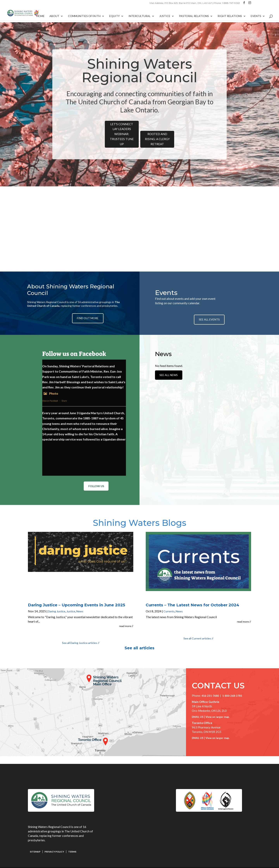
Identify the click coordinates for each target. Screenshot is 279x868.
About (54, 18)
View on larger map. (218, 709)
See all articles (139, 640)
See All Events (209, 310)
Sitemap (35, 844)
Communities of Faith (84, 18)
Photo (50, 387)
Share (64, 394)
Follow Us (95, 480)
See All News (170, 374)
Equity (115, 18)
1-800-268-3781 (232, 688)
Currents (169, 603)
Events (256, 18)
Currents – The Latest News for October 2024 (192, 597)
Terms (72, 844)
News (80, 603)
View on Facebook (50, 394)
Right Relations (230, 18)
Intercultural (139, 18)
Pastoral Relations (194, 18)
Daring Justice (57, 603)
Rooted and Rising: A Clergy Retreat (167, 133)
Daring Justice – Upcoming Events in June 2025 (77, 597)
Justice (165, 18)
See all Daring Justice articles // (81, 635)
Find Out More (89, 311)
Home (40, 18)
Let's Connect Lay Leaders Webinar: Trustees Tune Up (112, 130)
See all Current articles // (198, 630)
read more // (126, 618)
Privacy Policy (54, 844)
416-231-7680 (210, 688)
